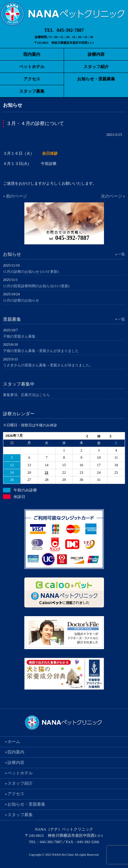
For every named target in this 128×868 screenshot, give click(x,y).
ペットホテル (20, 773)
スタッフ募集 (20, 815)
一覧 (121, 254)
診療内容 (16, 763)
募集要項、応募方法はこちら (26, 395)
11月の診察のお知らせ (21, 300)
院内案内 (16, 752)
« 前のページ (15, 196)
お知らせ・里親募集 (26, 804)
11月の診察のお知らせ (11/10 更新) (31, 272)
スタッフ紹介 (20, 783)
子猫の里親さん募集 (19, 336)
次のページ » (113, 196)
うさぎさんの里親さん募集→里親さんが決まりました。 (48, 365)
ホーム (14, 742)
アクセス (16, 794)
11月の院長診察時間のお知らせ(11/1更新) (36, 286)
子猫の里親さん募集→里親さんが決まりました (41, 351)
